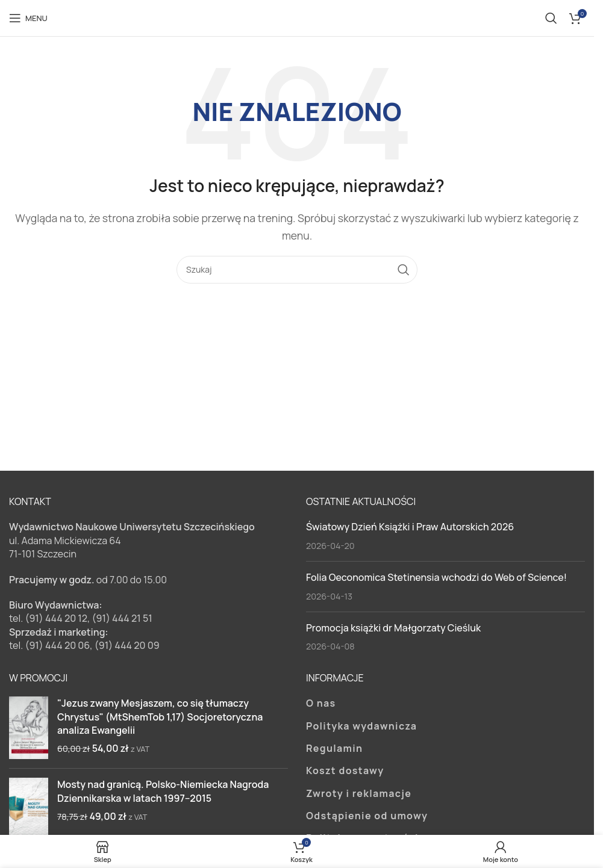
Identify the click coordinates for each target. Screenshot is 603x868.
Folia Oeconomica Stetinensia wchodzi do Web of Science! (436, 577)
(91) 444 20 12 (56, 618)
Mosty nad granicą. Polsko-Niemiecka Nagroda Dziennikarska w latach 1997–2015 (163, 791)
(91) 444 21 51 (122, 618)
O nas (321, 703)
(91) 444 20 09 (127, 645)
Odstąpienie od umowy (367, 816)
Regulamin (334, 748)
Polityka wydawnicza (361, 726)
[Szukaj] (551, 18)
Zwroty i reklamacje (359, 793)
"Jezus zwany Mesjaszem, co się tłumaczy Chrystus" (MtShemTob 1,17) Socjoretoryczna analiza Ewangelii (160, 717)
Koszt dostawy (345, 770)
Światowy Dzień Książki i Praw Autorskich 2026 (410, 527)
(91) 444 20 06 (57, 645)
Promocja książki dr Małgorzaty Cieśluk (393, 628)
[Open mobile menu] (28, 18)
